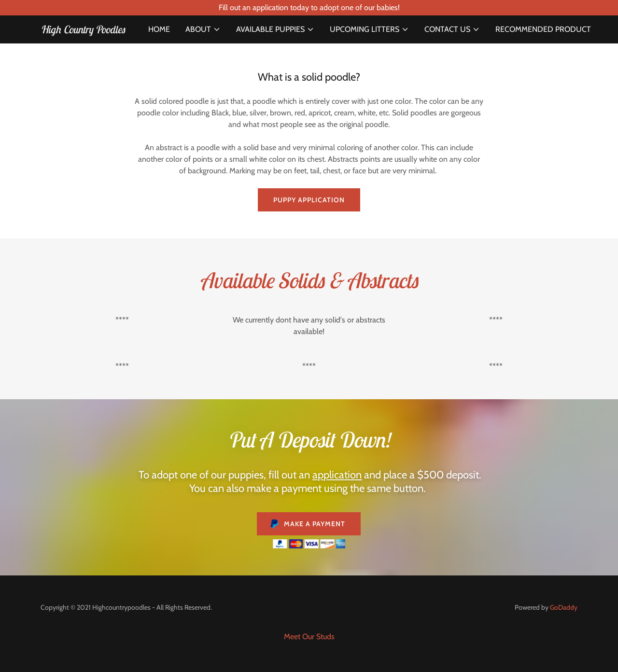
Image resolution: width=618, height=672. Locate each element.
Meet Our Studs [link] (309, 637)
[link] (83, 31)
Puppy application (309, 200)
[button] (203, 29)
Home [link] (159, 29)
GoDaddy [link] (564, 607)
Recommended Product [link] (543, 29)
